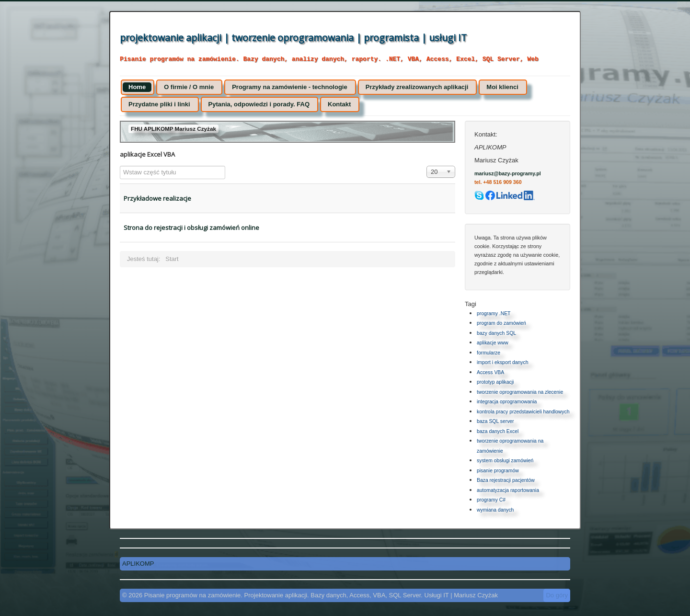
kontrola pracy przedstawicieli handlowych (523, 412)
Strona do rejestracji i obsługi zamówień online (191, 228)
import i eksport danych (502, 362)
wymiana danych (495, 510)
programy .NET (494, 314)
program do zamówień (501, 323)
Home (137, 87)
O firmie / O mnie (189, 87)
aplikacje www (493, 343)
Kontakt (339, 104)
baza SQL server (495, 421)
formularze (489, 353)
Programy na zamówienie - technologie (290, 87)
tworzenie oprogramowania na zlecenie (520, 392)
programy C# (491, 500)
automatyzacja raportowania (508, 490)
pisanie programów (498, 471)
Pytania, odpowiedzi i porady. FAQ (259, 104)
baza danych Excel (498, 431)
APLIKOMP (138, 564)
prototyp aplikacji (495, 382)
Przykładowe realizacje (157, 198)
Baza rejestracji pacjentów (506, 480)
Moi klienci (502, 87)
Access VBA (490, 372)
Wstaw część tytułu (120, 166)
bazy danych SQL (496, 333)
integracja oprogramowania (507, 402)
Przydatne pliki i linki (159, 104)
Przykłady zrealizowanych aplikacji (417, 87)
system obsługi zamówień (505, 461)
